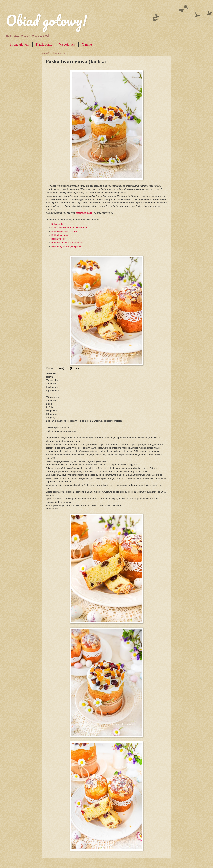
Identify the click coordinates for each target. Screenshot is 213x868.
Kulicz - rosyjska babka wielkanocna (69, 228)
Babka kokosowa (60, 235)
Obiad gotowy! (46, 20)
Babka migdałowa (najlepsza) (66, 246)
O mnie (87, 44)
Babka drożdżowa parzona (65, 232)
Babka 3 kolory (59, 239)
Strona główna (19, 44)
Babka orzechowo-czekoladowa (67, 243)
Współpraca (67, 44)
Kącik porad (44, 44)
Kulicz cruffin (58, 224)
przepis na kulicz (84, 213)
